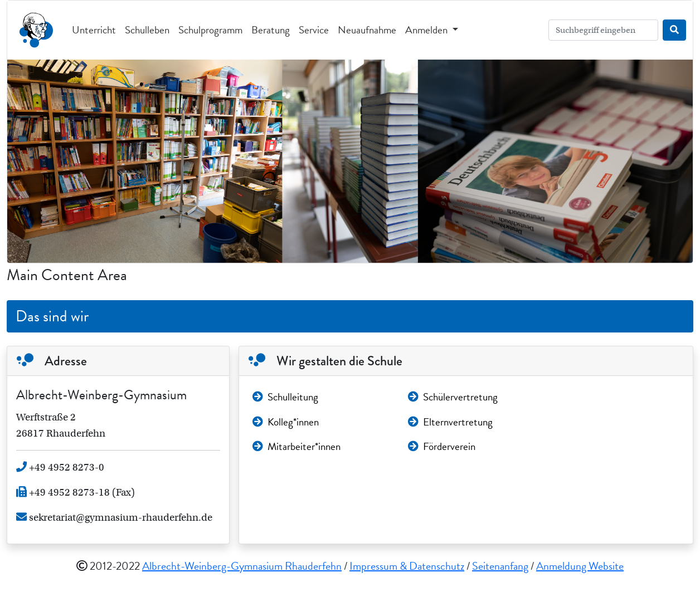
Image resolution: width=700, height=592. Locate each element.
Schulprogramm (210, 30)
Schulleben (147, 30)
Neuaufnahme (367, 30)
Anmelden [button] (427, 30)
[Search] (603, 30)
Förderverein (442, 446)
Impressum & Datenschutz (407, 566)
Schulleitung (285, 397)
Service (314, 30)
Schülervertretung (453, 397)
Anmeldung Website (580, 566)
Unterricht (94, 30)
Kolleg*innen (286, 422)
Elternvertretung (450, 422)
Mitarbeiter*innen (296, 446)
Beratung (271, 30)
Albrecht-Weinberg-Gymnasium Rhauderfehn (242, 566)
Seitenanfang (500, 566)
